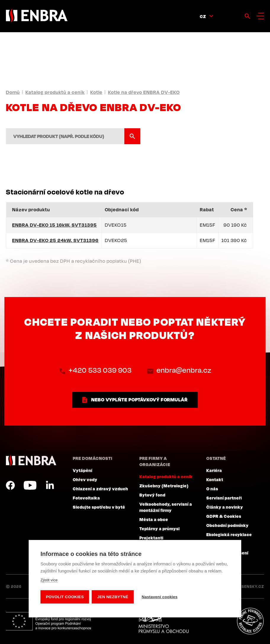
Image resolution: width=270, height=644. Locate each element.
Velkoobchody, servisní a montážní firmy (166, 507)
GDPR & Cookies (224, 516)
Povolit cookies (65, 597)
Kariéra (214, 470)
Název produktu (31, 210)
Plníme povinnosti (250, 621)
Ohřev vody (85, 479)
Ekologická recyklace (229, 534)
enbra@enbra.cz (184, 370)
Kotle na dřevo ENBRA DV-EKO (144, 92)
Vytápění (83, 470)
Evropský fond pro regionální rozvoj (49, 621)
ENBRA (31, 461)
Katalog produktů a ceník (55, 92)
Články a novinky (225, 507)
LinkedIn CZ (50, 485)
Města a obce (154, 519)
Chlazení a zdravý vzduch (101, 489)
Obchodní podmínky (228, 525)
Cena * (239, 210)
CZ (203, 16)
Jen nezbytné (113, 597)
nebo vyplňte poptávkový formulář (139, 400)
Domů (13, 92)
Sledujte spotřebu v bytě (99, 507)
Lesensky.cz (251, 586)
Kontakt (215, 479)
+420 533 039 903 (100, 370)
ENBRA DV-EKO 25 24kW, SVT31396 (55, 240)
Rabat (207, 210)
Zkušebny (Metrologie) (164, 486)
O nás (212, 489)
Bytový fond (152, 495)
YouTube (30, 485)
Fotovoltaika (86, 498)
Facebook (10, 485)
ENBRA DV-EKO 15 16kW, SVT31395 (54, 225)
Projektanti (151, 538)
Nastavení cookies (160, 597)
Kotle (96, 92)
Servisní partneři (224, 498)
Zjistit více (49, 580)
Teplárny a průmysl (160, 528)
